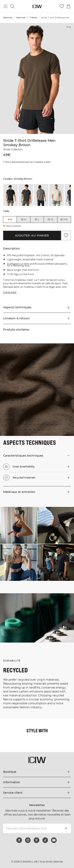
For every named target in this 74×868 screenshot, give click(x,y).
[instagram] (28, 840)
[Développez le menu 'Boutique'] (37, 772)
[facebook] (19, 840)
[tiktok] (45, 840)
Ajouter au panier (32, 235)
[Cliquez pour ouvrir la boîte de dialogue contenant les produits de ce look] (18, 525)
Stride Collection (13, 149)
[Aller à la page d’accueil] (37, 6)
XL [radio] (51, 220)
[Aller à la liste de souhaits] (62, 6)
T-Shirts (33, 18)
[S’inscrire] (66, 828)
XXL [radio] (64, 220)
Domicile (8, 18)
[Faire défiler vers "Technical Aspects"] (37, 307)
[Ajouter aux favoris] (66, 235)
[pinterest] (37, 840)
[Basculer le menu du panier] (68, 6)
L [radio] (37, 220)
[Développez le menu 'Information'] (37, 782)
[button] (37, 318)
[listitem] (11, 195)
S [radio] (11, 219)
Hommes (21, 18)
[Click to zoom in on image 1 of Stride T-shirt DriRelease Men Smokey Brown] (37, 78)
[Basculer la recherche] (12, 6)
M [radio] (23, 220)
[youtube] (54, 840)
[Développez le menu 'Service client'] (37, 793)
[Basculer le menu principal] (6, 6)
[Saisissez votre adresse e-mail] (32, 828)
